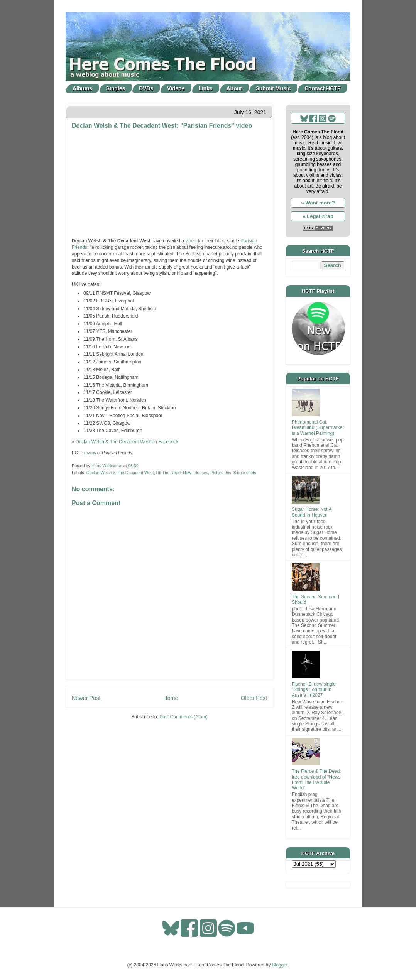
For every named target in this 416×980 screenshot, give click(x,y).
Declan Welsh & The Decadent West (120, 473)
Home (171, 698)
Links (205, 88)
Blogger (280, 965)
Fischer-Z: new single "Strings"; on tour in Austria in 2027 (314, 690)
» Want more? (318, 203)
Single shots (245, 473)
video (191, 241)
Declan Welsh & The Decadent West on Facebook (127, 442)
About (234, 88)
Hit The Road (168, 473)
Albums (82, 88)
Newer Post (86, 698)
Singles (116, 88)
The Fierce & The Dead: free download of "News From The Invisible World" (316, 780)
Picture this (221, 473)
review (90, 453)
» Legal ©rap (318, 216)
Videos (176, 88)
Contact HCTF (322, 88)
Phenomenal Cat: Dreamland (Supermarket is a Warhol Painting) (318, 428)
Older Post (254, 698)
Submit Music (273, 88)
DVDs (146, 88)
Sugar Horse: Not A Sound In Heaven (312, 512)
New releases (195, 473)
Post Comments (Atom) (183, 717)
